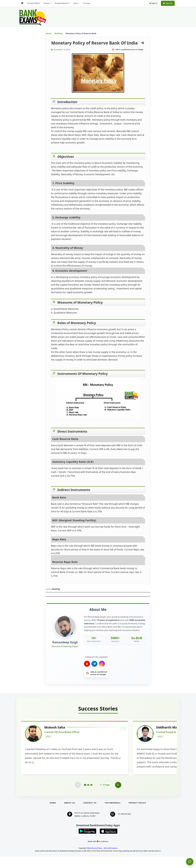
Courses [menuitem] (87, 3)
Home (48, 33)
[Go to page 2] (88, 796)
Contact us (90, 814)
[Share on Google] (128, 50)
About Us (70, 814)
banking (56, 589)
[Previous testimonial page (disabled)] (78, 796)
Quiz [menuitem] (75, 3)
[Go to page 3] (91, 796)
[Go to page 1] (85, 796)
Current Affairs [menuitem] (33, 3)
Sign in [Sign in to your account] (153, 3)
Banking (58, 33)
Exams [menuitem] (47, 3)
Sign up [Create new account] (168, 3)
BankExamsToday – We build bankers (103, 859)
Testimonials (113, 814)
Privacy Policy (138, 814)
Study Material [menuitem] (61, 3)
